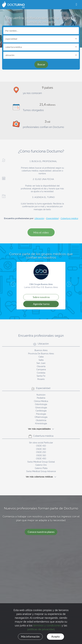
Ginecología (41, 407)
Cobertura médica (69, 218)
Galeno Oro (41, 465)
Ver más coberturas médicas (41, 477)
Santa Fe (41, 376)
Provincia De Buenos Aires (41, 353)
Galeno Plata (41, 468)
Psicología (41, 414)
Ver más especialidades (41, 429)
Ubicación (39, 218)
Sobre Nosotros (41, 297)
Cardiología (41, 410)
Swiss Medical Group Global (41, 462)
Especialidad (52, 218)
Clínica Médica (41, 401)
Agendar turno (41, 304)
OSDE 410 (41, 446)
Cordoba (41, 373)
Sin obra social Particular (41, 442)
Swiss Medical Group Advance (41, 471)
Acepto (55, 636)
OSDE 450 (41, 458)
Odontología (41, 404)
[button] (11, 286)
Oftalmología (41, 417)
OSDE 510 (41, 455)
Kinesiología (41, 423)
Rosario (41, 379)
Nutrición (41, 395)
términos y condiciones (47, 625)
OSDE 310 (41, 449)
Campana (41, 369)
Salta (41, 360)
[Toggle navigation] (76, 4)
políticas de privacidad (41, 629)
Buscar (41, 64)
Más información (30, 636)
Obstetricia (41, 420)
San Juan (41, 363)
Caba (41, 357)
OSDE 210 (41, 452)
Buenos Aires (41, 350)
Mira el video (41, 232)
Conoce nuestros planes (41, 532)
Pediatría (41, 398)
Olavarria (41, 366)
